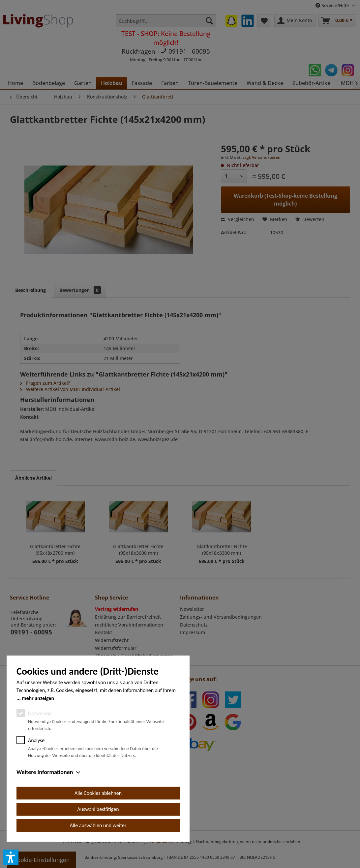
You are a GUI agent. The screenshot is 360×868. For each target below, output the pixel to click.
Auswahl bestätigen (98, 809)
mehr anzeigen (38, 698)
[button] (11, 857)
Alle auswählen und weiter (98, 825)
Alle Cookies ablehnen (98, 793)
